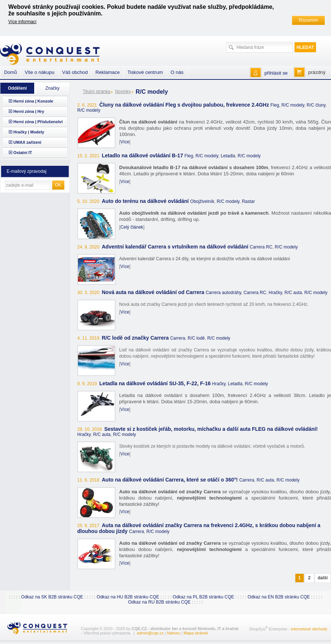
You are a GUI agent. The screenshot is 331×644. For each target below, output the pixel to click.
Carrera (178, 338)
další (323, 578)
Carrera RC (261, 247)
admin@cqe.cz (150, 633)
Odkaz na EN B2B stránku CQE (279, 597)
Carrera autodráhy (223, 293)
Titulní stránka (97, 92)
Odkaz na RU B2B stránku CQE (159, 602)
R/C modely (89, 110)
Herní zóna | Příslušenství (38, 122)
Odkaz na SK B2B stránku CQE (52, 597)
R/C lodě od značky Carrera (135, 338)
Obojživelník (202, 201)
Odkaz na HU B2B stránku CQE (128, 597)
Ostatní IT (23, 153)
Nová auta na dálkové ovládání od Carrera (153, 292)
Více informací (23, 22)
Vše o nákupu (40, 72)
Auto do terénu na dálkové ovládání (145, 201)
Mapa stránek (196, 633)
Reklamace (108, 72)
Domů (10, 72)
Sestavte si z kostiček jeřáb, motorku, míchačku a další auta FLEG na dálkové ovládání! (211, 429)
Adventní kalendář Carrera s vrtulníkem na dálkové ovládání (175, 247)
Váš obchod (75, 72)
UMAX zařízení (27, 142)
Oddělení (17, 88)
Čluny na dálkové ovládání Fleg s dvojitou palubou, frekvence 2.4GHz (184, 105)
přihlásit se (276, 73)
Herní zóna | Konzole (33, 101)
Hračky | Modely (29, 132)
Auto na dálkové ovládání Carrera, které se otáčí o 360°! (170, 480)
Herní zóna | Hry (29, 111)
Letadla (228, 156)
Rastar (248, 201)
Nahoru (174, 633)
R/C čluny (316, 105)
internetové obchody (309, 629)
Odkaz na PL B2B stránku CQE (204, 597)
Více (125, 142)
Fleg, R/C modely (287, 105)
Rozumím (308, 20)
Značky (52, 88)
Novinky (123, 92)
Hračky (275, 293)
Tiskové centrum (145, 72)
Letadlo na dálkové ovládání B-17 (143, 155)
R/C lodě (196, 338)
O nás (177, 72)
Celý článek (132, 227)
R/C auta (293, 293)
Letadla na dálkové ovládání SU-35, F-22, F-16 (155, 383)
